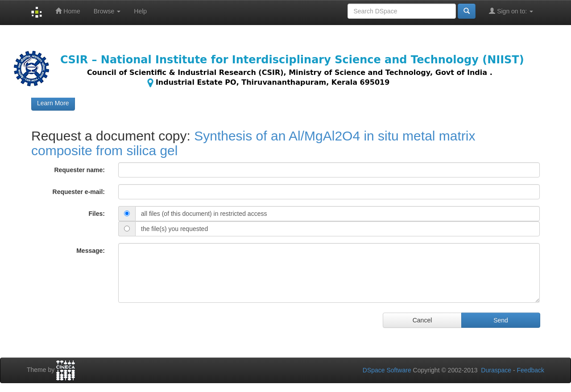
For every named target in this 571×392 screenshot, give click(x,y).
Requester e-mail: (79, 192)
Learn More (53, 103)
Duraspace (496, 370)
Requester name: (79, 170)
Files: (97, 214)
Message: (91, 251)
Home (68, 11)
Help (140, 11)
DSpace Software (387, 370)
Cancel (422, 320)
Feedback (531, 370)
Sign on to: (511, 11)
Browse (107, 11)
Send (501, 320)
